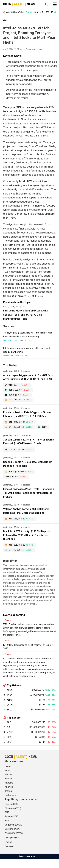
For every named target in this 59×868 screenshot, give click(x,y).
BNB (7, 821)
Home (8, 775)
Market (8, 783)
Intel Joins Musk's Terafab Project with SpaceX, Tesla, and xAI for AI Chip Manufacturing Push (26, 315)
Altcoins (9, 791)
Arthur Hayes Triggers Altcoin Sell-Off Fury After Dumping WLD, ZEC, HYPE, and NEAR (28, 378)
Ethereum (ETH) (13, 817)
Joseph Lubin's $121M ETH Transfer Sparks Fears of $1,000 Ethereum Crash (28, 444)
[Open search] (47, 4)
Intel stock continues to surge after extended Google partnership (27, 350)
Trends (8, 800)
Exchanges (10, 804)
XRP (7, 829)
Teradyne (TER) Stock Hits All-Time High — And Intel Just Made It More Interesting (28, 335)
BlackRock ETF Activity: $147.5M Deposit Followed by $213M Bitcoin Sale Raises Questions (27, 539)
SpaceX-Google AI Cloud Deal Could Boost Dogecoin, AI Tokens (28, 466)
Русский (9, 855)
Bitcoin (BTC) (12, 813)
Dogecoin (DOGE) (14, 833)
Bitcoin (8, 787)
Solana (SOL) (11, 825)
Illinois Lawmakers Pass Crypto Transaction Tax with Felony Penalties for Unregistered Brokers (29, 496)
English (8, 851)
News (8, 779)
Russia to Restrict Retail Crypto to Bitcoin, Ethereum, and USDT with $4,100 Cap (27, 416)
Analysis (9, 796)
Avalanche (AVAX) (14, 842)
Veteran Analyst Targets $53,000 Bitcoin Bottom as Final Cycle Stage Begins (26, 514)
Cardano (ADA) (13, 838)
